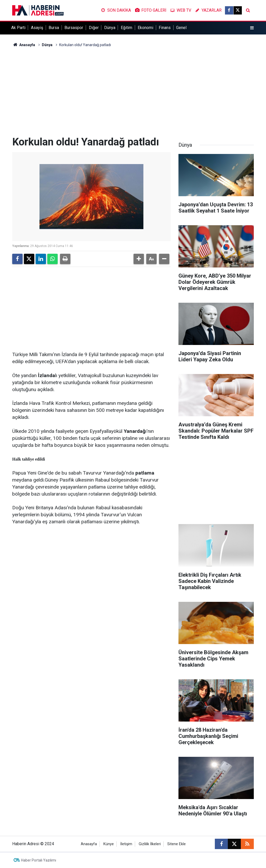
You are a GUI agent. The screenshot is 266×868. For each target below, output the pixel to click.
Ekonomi (145, 28)
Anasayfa (24, 45)
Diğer (94, 28)
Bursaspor (74, 28)
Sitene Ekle (177, 844)
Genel (181, 28)
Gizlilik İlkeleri (150, 844)
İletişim (126, 844)
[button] (139, 259)
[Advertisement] (133, 92)
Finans (165, 28)
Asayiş (37, 28)
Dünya (110, 28)
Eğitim (127, 28)
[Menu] (252, 28)
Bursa (54, 28)
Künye (109, 844)
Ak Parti (18, 28)
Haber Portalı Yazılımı (39, 860)
